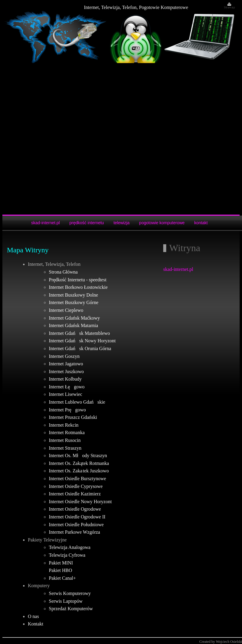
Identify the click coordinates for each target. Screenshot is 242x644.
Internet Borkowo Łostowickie (78, 287)
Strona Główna (63, 272)
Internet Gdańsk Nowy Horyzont (82, 341)
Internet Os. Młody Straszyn (78, 455)
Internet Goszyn (64, 356)
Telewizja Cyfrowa (67, 555)
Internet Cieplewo (66, 310)
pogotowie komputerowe (162, 223)
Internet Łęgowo (67, 387)
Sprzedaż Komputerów (71, 609)
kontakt (201, 223)
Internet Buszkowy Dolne (73, 295)
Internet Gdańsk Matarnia (73, 325)
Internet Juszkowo (66, 371)
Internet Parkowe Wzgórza (74, 532)
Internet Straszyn (65, 448)
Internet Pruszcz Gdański (73, 417)
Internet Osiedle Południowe (76, 525)
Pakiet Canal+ (62, 578)
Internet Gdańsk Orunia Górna (80, 348)
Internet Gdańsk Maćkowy (74, 318)
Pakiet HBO (60, 570)
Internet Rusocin (65, 440)
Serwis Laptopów (66, 601)
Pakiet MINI (61, 563)
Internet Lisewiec (66, 394)
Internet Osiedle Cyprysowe (76, 486)
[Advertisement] (73, 139)
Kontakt (36, 624)
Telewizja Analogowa (70, 547)
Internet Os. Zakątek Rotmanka (79, 463)
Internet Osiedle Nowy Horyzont (80, 502)
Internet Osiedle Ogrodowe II (77, 517)
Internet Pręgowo (67, 410)
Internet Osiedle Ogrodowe (75, 509)
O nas (33, 616)
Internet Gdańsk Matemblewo (79, 333)
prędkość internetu (87, 223)
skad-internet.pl (46, 223)
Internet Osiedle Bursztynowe (77, 479)
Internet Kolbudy (65, 379)
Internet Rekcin (64, 425)
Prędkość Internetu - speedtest (78, 280)
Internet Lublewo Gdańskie (77, 402)
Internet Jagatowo (66, 364)
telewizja (122, 223)
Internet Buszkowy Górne (74, 302)
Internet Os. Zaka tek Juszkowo (79, 471)
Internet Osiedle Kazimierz (75, 494)
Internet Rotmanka (67, 432)
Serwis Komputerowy (70, 593)
